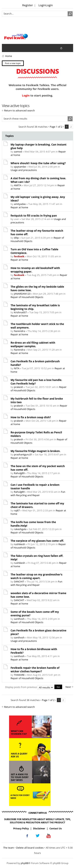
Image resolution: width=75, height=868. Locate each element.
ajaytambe (20, 167)
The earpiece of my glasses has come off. (37, 541)
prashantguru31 (23, 454)
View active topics (14, 48)
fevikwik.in (64, 48)
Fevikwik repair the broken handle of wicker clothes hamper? (35, 670)
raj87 (17, 510)
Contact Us (56, 829)
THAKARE (19, 675)
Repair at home (19, 207)
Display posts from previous (34, 687)
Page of (56, 127)
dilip (16, 238)
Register (28, 5)
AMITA (18, 185)
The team (9, 848)
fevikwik (19, 256)
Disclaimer (39, 829)
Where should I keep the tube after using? (38, 163)
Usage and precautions (24, 170)
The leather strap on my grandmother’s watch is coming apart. (36, 576)
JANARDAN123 (22, 294)
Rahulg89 (19, 473)
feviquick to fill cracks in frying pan (34, 216)
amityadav (20, 204)
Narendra (19, 331)
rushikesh (20, 544)
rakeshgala (20, 529)
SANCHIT (19, 581)
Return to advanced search (19, 110)
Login (42, 5)
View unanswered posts (7, 48)
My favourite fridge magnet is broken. (36, 451)
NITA (17, 368)
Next (68, 687)
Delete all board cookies (30, 848)
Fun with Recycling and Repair (38, 493)
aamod (18, 152)
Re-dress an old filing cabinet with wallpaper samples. (33, 344)
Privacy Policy (21, 829)
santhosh (19, 619)
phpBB (25, 863)
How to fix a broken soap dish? (31, 417)
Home (9, 56)
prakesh (19, 387)
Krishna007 (20, 312)
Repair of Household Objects (27, 297)
